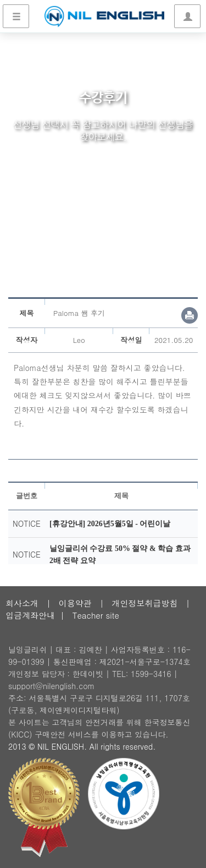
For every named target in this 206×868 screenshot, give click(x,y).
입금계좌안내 (30, 615)
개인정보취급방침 (144, 603)
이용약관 (75, 603)
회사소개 (22, 603)
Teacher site (96, 615)
